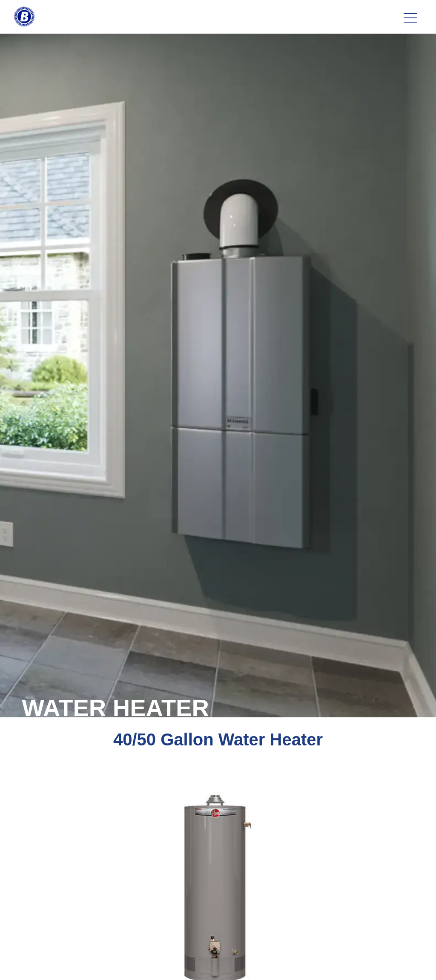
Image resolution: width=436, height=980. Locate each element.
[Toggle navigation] (410, 18)
